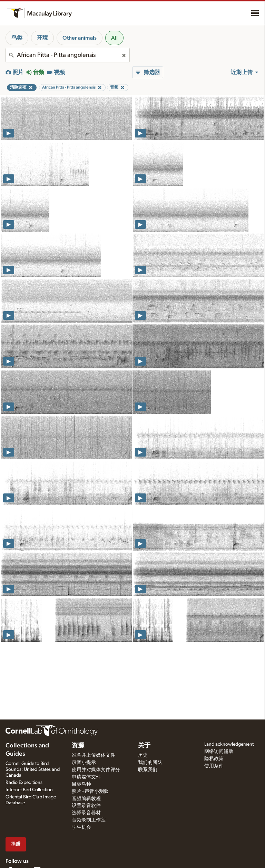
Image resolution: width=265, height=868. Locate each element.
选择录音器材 (86, 813)
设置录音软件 (86, 806)
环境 (42, 38)
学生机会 (81, 827)
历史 (143, 755)
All (114, 38)
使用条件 (214, 766)
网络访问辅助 (219, 752)
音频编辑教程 (86, 799)
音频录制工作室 (89, 820)
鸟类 (17, 38)
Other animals (80, 38)
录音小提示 (84, 763)
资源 (78, 746)
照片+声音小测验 (90, 792)
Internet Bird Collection (29, 790)
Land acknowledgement (229, 744)
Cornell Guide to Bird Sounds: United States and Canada (33, 769)
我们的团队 (150, 763)
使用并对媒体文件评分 (96, 770)
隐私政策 (214, 759)
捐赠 (16, 844)
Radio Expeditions (24, 783)
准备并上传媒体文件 (94, 755)
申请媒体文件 (86, 777)
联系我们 (148, 770)
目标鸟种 (81, 784)
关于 (144, 746)
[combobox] (68, 55)
